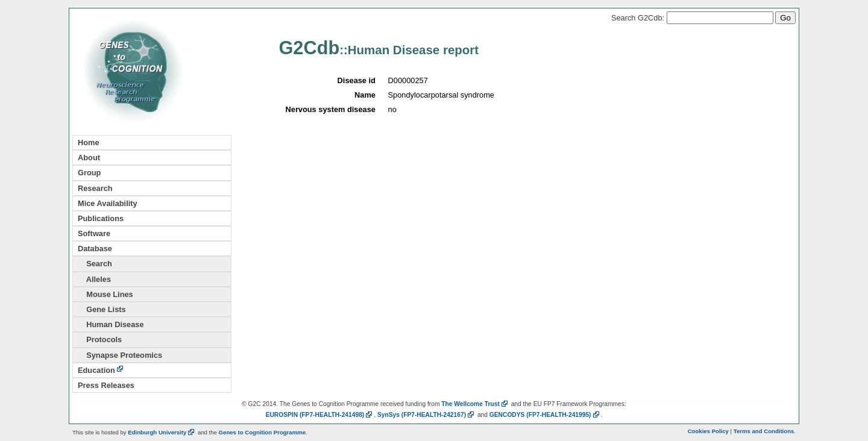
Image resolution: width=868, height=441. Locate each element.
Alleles (94, 279)
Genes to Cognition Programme (262, 432)
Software (94, 233)
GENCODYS (545, 415)
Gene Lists (102, 309)
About (89, 158)
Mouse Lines (105, 294)
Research (95, 188)
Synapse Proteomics (120, 355)
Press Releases (106, 385)
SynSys (426, 415)
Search (95, 264)
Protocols (100, 339)
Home (89, 142)
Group (89, 173)
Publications (101, 218)
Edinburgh (162, 432)
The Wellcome (475, 404)
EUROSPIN (320, 415)
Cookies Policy (708, 431)
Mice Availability (108, 203)
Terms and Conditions (764, 431)
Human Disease (111, 324)
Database (95, 249)
